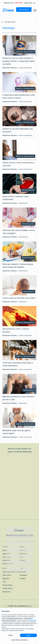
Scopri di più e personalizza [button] (19, 640)
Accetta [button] (28, 635)
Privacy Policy (7, 585)
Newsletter (6, 592)
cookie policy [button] (33, 620)
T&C (4, 582)
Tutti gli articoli (10, 22)
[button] (24, 10)
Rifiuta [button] (11, 635)
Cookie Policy (7, 588)
